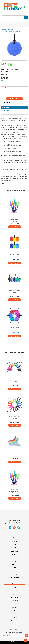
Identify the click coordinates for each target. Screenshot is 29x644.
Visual (14, 544)
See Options (15, 227)
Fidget (14, 538)
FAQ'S (15, 611)
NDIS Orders (15, 601)
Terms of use (14, 621)
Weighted (14, 568)
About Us (15, 591)
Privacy (15, 614)
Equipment (15, 558)
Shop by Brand (14, 597)
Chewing (10, 30)
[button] (26, 641)
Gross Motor (15, 571)
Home (4, 30)
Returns (15, 617)
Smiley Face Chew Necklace (12, 31)
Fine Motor (15, 551)
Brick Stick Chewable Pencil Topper (15, 219)
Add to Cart (14, 98)
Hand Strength (14, 578)
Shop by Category (14, 594)
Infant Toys (15, 548)
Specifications (6, 110)
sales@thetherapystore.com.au (14, 524)
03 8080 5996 (15, 522)
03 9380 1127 (14, 521)
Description (5, 107)
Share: (6, 113)
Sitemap (15, 624)
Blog (15, 604)
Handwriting (14, 564)
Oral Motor (15, 561)
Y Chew (15, 453)
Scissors (15, 574)
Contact (14, 607)
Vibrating (14, 554)
